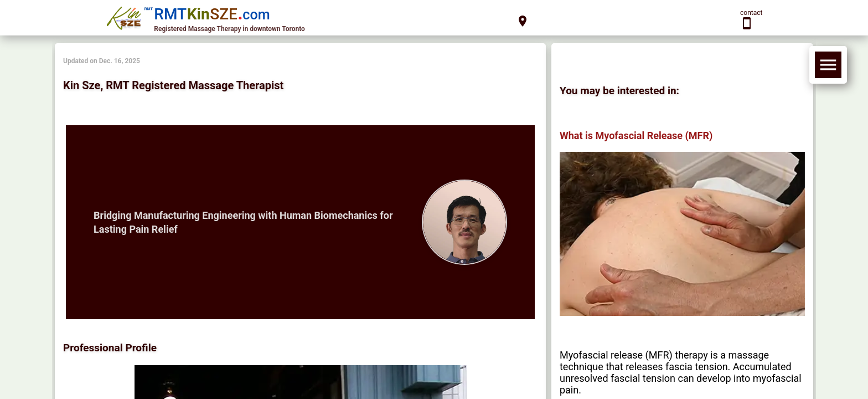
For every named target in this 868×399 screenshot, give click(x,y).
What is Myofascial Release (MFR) (636, 135)
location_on (523, 21)
